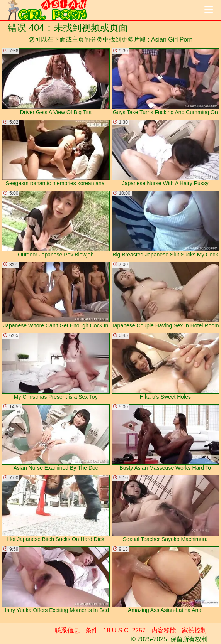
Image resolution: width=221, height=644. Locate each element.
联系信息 (67, 630)
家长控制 (194, 630)
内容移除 (164, 630)
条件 (92, 630)
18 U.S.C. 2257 (125, 630)
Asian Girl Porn (172, 40)
